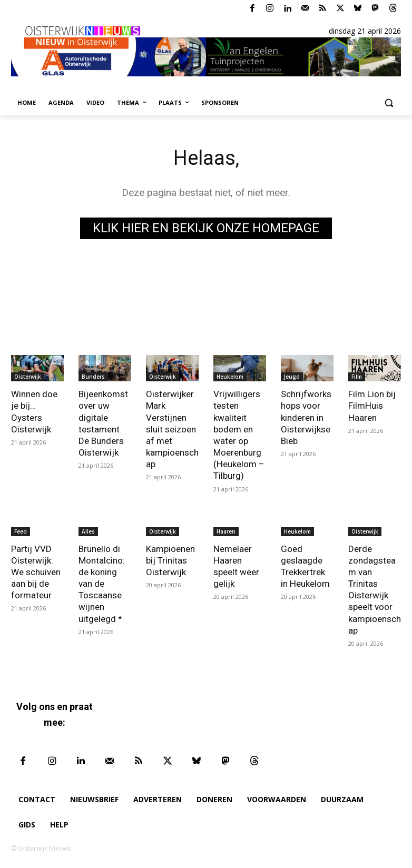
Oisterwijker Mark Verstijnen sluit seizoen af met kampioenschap (172, 429)
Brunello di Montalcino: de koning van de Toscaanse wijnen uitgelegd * (102, 583)
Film (357, 377)
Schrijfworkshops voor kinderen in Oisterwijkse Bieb (306, 417)
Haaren (226, 531)
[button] (389, 103)
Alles (88, 531)
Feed (21, 531)
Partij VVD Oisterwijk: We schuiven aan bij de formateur (36, 571)
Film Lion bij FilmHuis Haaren (372, 406)
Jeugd (292, 377)
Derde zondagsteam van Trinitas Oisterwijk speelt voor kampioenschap (375, 589)
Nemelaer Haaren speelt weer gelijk (236, 566)
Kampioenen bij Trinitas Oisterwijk (170, 560)
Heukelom (230, 377)
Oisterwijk (28, 377)
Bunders (93, 377)
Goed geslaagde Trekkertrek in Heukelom (305, 566)
